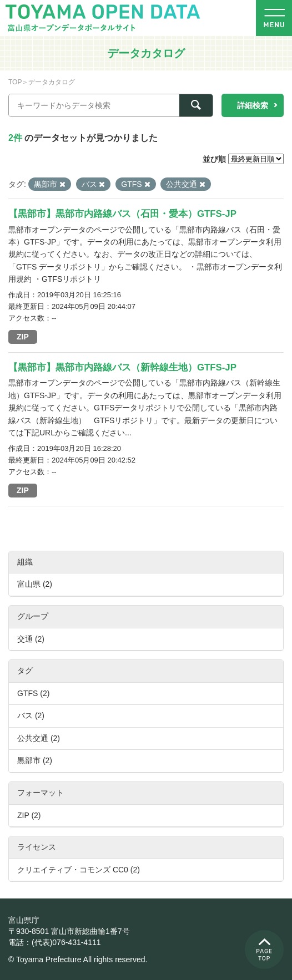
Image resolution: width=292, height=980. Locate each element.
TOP (15, 82)
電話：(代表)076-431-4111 (55, 942)
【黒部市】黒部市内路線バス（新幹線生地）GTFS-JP (122, 367)
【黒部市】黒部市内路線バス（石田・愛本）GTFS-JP (122, 214)
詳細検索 (253, 105)
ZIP (23, 337)
